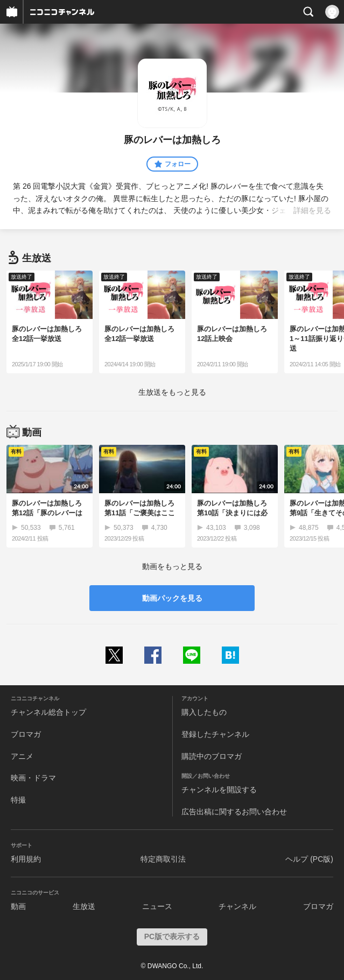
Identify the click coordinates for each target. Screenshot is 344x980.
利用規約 (26, 859)
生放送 (84, 906)
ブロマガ (26, 734)
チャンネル (237, 906)
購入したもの (204, 712)
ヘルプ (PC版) (309, 859)
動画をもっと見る (172, 566)
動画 (18, 906)
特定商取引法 (163, 859)
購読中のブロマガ (212, 756)
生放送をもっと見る (172, 392)
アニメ (22, 756)
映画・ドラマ (33, 778)
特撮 (18, 800)
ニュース (157, 906)
